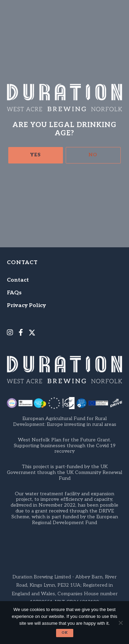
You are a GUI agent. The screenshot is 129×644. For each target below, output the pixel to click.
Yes (35, 155)
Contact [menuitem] (18, 280)
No (93, 155)
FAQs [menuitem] (14, 293)
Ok (65, 633)
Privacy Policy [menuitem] (26, 306)
